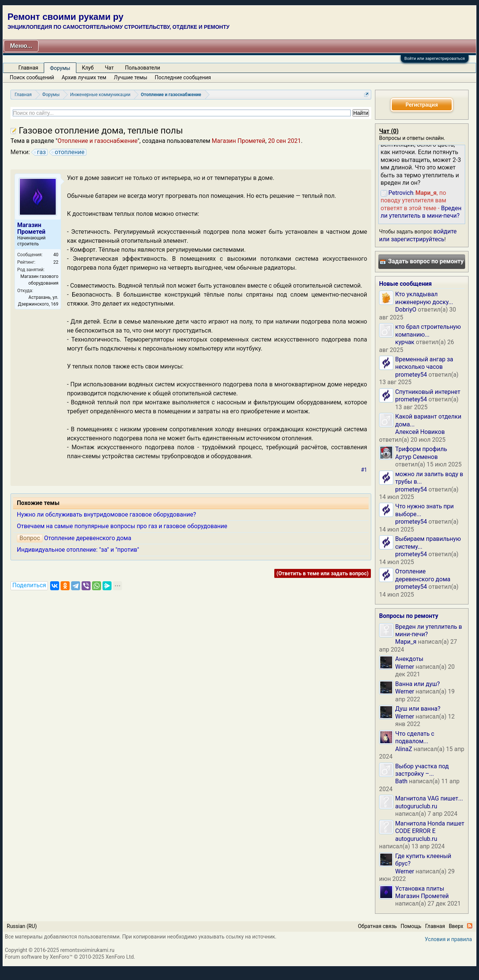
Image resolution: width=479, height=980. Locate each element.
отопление (68, 152)
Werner (405, 667)
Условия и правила (448, 939)
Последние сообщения (183, 77)
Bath (401, 781)
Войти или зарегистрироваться (435, 59)
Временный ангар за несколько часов (424, 363)
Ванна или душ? (417, 684)
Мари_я (406, 642)
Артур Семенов (417, 457)
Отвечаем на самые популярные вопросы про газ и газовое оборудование (122, 526)
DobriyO (406, 310)
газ (40, 152)
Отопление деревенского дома (88, 538)
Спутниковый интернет (428, 392)
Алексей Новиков (420, 432)
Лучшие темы (130, 77)
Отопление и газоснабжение (98, 141)
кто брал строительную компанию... (428, 330)
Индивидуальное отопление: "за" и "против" (78, 550)
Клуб (88, 68)
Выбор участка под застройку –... (422, 770)
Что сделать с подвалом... (415, 737)
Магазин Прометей (239, 141)
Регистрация (422, 105)
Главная (28, 68)
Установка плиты (420, 889)
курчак (405, 342)
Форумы (60, 68)
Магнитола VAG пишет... (429, 798)
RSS (470, 926)
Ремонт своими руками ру (65, 17)
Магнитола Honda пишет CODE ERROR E (430, 827)
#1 (364, 470)
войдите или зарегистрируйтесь (418, 235)
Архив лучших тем (84, 77)
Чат (109, 68)
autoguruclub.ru (416, 806)
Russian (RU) (22, 926)
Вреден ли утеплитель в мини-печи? (421, 212)
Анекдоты (409, 659)
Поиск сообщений (32, 77)
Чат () (389, 131)
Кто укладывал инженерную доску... (424, 298)
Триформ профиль (421, 449)
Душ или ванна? (418, 709)
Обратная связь (377, 926)
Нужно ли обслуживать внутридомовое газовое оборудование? (106, 514)
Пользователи (143, 68)
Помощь (411, 926)
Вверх (456, 926)
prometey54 (411, 375)
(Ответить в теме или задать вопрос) (323, 573)
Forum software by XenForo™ (70, 957)
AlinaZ (404, 749)
